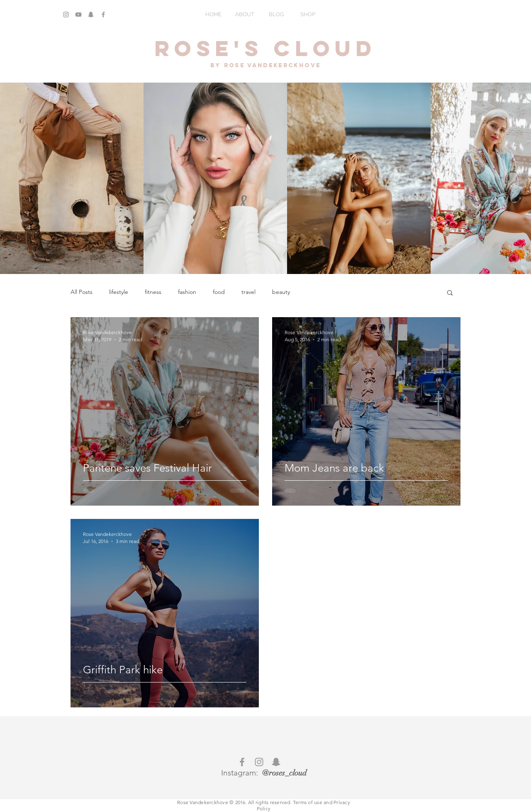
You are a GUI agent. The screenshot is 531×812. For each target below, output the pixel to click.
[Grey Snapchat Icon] (91, 15)
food (219, 292)
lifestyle (119, 292)
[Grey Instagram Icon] (66, 15)
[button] (450, 293)
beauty (281, 292)
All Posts (82, 292)
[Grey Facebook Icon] (103, 15)
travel (248, 292)
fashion (187, 292)
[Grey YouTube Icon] (78, 15)
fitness (153, 292)
